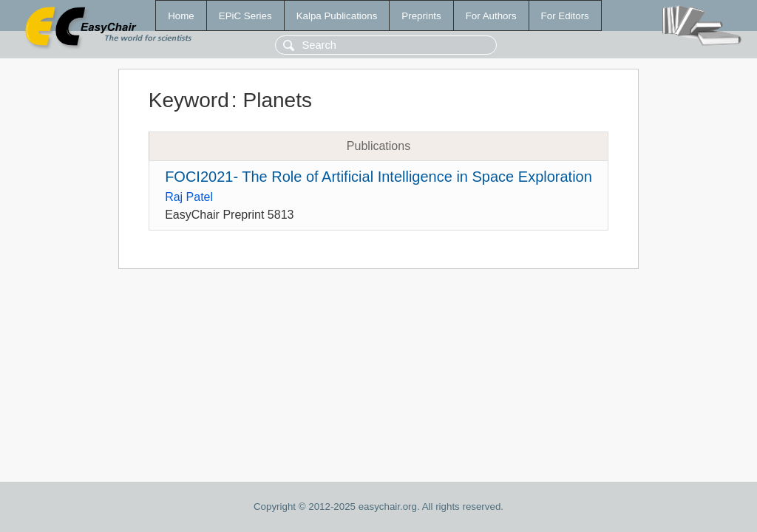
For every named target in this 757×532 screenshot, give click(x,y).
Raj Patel (189, 197)
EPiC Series (245, 16)
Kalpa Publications (337, 16)
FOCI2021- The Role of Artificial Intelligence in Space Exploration (378, 177)
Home (181, 16)
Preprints (421, 16)
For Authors (491, 16)
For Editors (565, 16)
